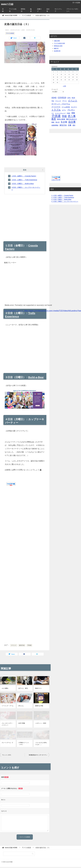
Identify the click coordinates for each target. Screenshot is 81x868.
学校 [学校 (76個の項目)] (64, 116)
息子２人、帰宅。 (24, 688)
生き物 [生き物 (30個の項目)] (64, 122)
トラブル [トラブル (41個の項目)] (56, 110)
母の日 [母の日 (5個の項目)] (58, 122)
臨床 (31, 10)
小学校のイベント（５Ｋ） (24, 744)
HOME (11, 15)
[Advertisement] (25, 72)
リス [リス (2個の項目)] (53, 113)
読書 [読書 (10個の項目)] (70, 125)
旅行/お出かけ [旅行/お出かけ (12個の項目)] (72, 119)
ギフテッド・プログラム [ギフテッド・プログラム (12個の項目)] (61, 104)
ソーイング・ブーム (8, 706)
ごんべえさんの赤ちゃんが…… (41, 744)
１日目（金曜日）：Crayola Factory (24, 176)
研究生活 (23, 10)
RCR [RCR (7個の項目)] (73, 98)
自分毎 (48, 10)
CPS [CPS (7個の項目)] (69, 98)
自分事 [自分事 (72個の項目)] (72, 122)
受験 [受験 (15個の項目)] (73, 113)
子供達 (29, 645)
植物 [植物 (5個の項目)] (53, 122)
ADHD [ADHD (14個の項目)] (54, 98)
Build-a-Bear (36, 377)
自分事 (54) (57, 51)
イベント (14, 645)
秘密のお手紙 (39, 706)
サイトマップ (58, 10)
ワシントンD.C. (7, 755)
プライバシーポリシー (72, 10)
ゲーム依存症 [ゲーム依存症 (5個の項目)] (66, 107)
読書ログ (39, 10)
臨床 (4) (56, 48)
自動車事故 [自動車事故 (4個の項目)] (55, 125)
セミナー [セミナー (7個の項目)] (74, 107)
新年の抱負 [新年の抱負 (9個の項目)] (61, 119)
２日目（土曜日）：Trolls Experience (24, 180)
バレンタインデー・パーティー (8, 724)
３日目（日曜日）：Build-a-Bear (23, 184)
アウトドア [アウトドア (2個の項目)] (58, 101)
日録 (3, 10)
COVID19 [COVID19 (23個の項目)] (62, 98)
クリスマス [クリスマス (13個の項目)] (56, 107)
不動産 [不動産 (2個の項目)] (68, 113)
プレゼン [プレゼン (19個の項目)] (71, 110)
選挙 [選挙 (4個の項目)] (74, 125)
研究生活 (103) (58, 46)
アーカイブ (55, 89)
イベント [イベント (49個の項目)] (73, 101)
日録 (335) (57, 41)
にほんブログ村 (56, 182)
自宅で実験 (22, 723)
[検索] (19, 854)
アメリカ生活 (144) (59, 43)
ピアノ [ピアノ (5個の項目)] (64, 110)
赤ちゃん (21, 706)
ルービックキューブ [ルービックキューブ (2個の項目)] (60, 113)
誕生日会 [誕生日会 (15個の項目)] (63, 125)
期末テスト (38, 688)
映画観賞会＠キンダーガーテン (38, 755)
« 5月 (64, 86)
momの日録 (9, 4)
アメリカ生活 (13, 10)
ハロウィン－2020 (41, 723)
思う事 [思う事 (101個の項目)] (72, 116)
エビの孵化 (5, 688)
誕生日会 (22, 645)
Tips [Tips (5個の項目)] (53, 101)
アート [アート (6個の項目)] (65, 101)
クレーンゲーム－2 (7, 743)
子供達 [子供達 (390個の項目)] (56, 116)
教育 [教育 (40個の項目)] (54, 119)
